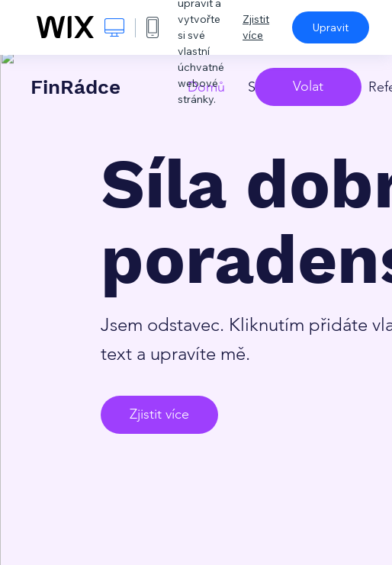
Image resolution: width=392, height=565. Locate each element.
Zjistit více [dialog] (256, 27)
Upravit (331, 27)
